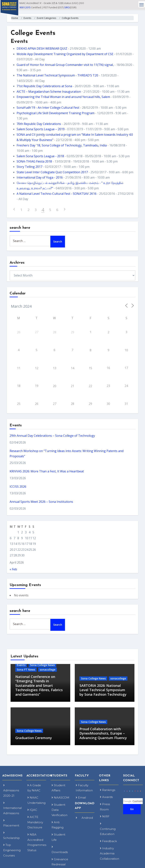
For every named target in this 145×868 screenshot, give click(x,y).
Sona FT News (26, 670)
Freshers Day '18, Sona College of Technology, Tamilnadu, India (62, 145)
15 (90, 368)
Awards (106, 797)
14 (72, 368)
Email (81, 798)
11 (19, 368)
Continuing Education (108, 829)
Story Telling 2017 (29, 167)
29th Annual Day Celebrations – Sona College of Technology (52, 436)
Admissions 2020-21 (11, 791)
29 (72, 332)
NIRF (105, 816)
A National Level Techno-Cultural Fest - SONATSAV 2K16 (57, 194)
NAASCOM (60, 798)
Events (21, 665)
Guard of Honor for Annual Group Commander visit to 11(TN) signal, (65, 65)
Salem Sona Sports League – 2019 (41, 129)
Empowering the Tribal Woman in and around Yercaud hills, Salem (63, 97)
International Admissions (12, 808)
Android (84, 818)
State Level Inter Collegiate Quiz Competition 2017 (52, 172)
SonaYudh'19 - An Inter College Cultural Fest (48, 108)
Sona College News (42, 665)
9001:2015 (25, 7)
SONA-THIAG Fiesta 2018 (34, 161)
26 (19, 332)
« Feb (13, 569)
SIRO (67, 7)
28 (55, 332)
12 (37, 368)
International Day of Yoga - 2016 (40, 177)
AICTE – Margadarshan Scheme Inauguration (49, 92)
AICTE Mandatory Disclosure (35, 822)
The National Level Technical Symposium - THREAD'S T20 (57, 75)
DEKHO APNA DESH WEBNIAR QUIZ (42, 49)
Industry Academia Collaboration (110, 853)
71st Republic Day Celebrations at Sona (44, 86)
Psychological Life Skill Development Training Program (56, 113)
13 (55, 368)
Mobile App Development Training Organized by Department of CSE (65, 54)
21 (72, 386)
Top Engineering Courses (12, 850)
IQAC (32, 810)
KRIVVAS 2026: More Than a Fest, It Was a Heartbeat (47, 471)
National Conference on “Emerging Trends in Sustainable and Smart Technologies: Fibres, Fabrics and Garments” (39, 685)
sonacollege (47, 670)
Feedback (108, 841)
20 (55, 386)
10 (126, 350)
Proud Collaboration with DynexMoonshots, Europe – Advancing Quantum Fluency (103, 733)
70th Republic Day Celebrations (39, 124)
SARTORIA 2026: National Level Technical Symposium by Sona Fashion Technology (103, 690)
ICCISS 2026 (18, 487)
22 (90, 386)
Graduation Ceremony (34, 738)
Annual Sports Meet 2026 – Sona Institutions (41, 502)
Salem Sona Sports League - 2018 (40, 156)
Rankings (108, 790)
